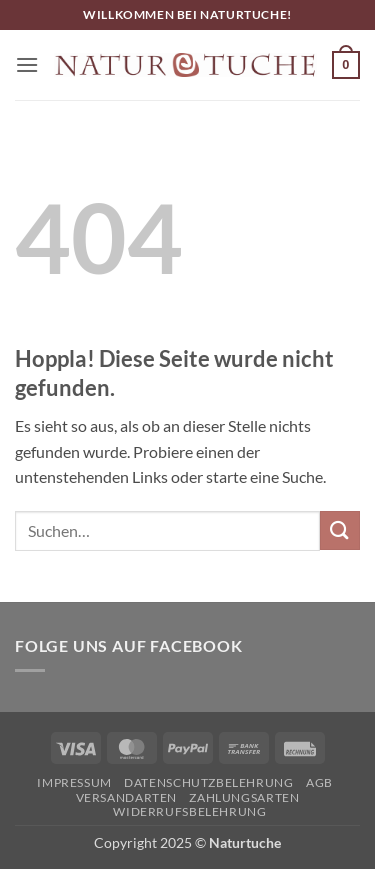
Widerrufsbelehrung (189, 811)
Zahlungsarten (244, 797)
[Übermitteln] (340, 530)
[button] (27, 64)
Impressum (74, 782)
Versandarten (126, 797)
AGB (319, 782)
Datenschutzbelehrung (208, 782)
